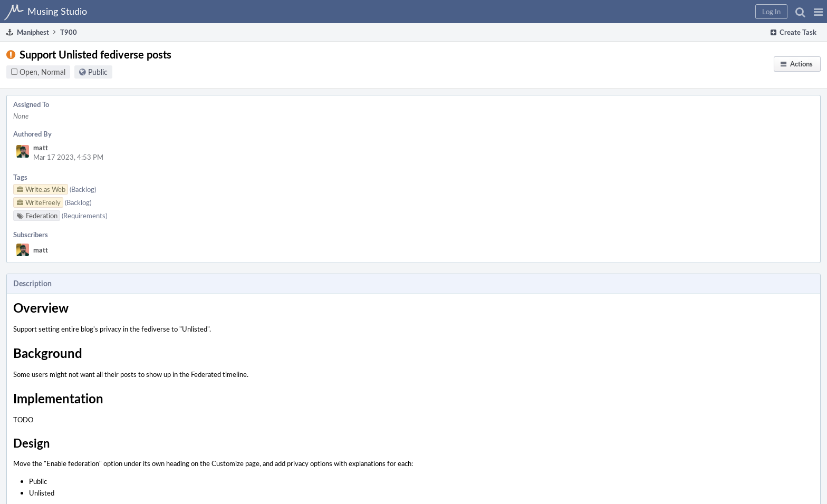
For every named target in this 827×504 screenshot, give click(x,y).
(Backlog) (83, 189)
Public (98, 72)
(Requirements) (84, 216)
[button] (818, 12)
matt (41, 148)
